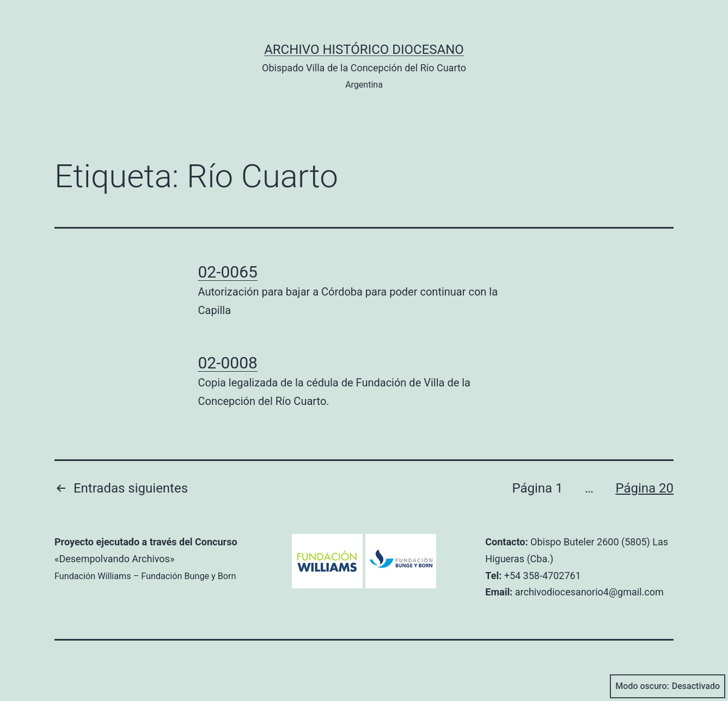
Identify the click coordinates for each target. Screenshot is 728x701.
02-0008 (228, 363)
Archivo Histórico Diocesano (364, 50)
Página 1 (537, 488)
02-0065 (228, 272)
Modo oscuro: (668, 686)
